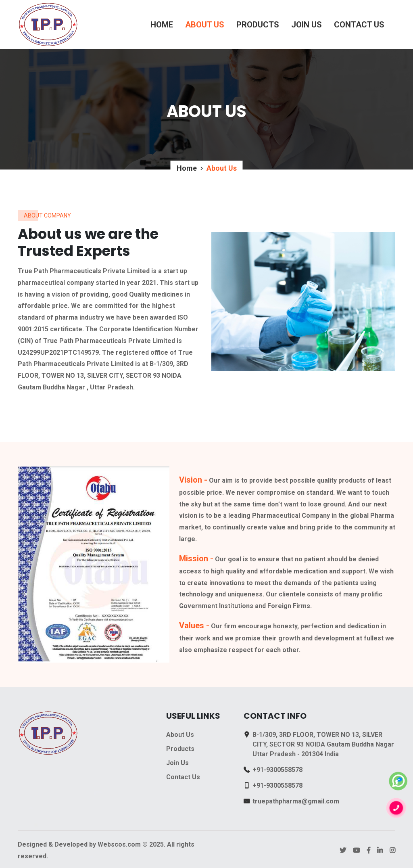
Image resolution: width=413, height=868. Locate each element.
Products (258, 25)
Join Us (307, 25)
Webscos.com (119, 844)
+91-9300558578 (277, 770)
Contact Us (359, 25)
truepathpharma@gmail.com (296, 801)
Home (162, 25)
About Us (205, 25)
